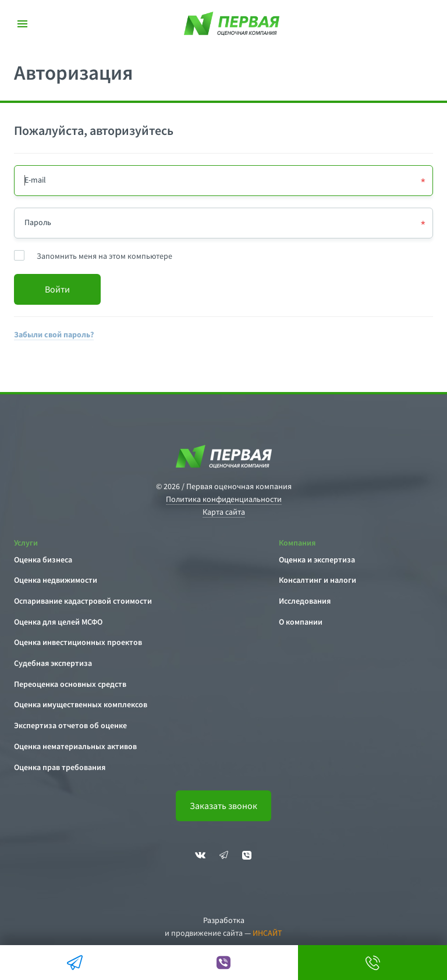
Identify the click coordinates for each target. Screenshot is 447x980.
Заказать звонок (223, 806)
